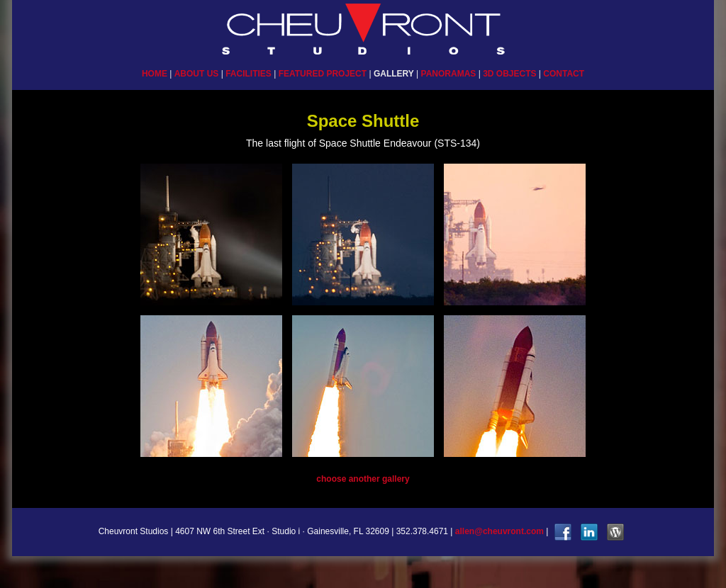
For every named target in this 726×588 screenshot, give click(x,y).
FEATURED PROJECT (323, 74)
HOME (155, 74)
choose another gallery (363, 479)
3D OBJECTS (509, 74)
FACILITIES (248, 74)
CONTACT (564, 74)
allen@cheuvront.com (499, 531)
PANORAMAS (449, 74)
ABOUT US (197, 74)
